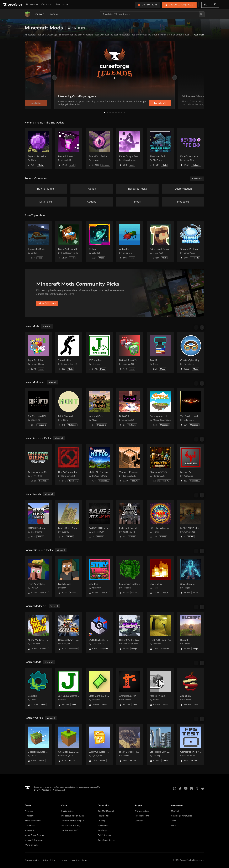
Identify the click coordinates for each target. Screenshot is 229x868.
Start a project (68, 811)
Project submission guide (73, 816)
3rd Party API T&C (70, 830)
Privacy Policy (49, 860)
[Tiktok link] (180, 788)
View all (47, 326)
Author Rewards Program (73, 821)
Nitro (174, 826)
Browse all (197, 179)
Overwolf (175, 811)
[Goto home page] (13, 5)
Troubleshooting (142, 816)
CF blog (101, 821)
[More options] (223, 5)
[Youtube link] (186, 788)
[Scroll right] (202, 327)
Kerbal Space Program (35, 835)
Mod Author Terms (79, 860)
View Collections (47, 303)
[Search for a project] (149, 14)
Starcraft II (30, 830)
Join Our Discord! (106, 811)
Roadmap (102, 830)
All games (29, 811)
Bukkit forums (104, 835)
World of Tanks (31, 845)
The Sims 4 (30, 826)
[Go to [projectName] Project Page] (38, 149)
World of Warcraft (33, 821)
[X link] (197, 788)
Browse (32, 5)
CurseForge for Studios (182, 816)
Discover (39, 14)
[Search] (202, 14)
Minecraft (29, 816)
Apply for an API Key (71, 826)
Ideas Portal (103, 816)
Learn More (160, 103)
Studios (62, 5)
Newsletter (103, 826)
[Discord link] (191, 788)
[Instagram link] (175, 788)
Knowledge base (142, 811)
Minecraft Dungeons (34, 840)
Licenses (63, 860)
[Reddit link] (203, 788)
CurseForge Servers (107, 840)
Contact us (140, 821)
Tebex (174, 821)
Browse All (53, 14)
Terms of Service (32, 860)
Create (47, 5)
